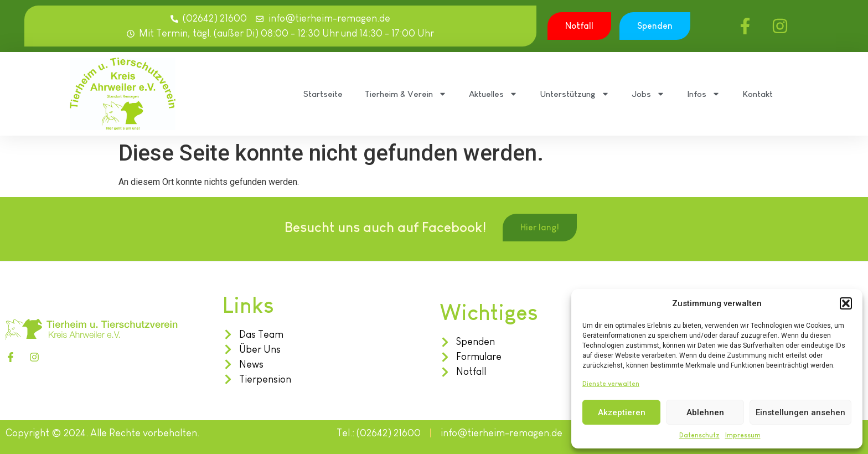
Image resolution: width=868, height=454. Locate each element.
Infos (704, 94)
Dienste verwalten (611, 384)
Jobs (648, 94)
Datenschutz (699, 435)
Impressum (743, 435)
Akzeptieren (622, 412)
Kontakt (758, 94)
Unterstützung (575, 94)
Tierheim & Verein (406, 94)
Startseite (323, 94)
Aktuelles (493, 94)
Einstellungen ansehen (800, 412)
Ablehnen (705, 412)
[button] (846, 303)
